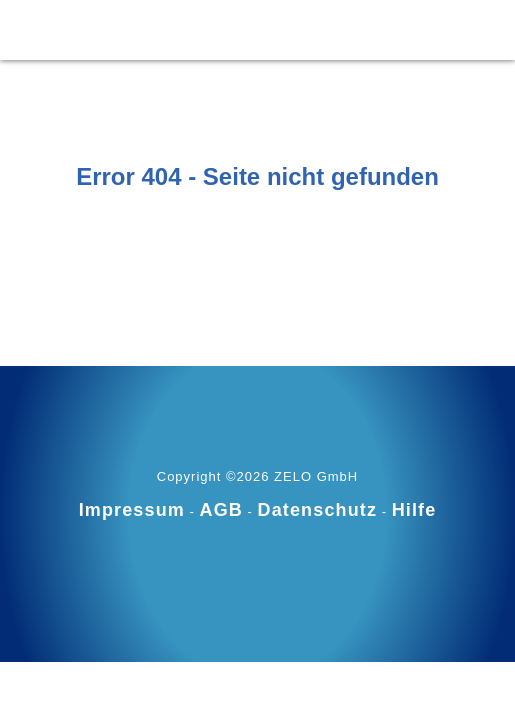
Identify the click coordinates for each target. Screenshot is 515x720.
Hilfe (414, 510)
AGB (221, 510)
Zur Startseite (258, 226)
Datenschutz (318, 510)
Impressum (132, 510)
